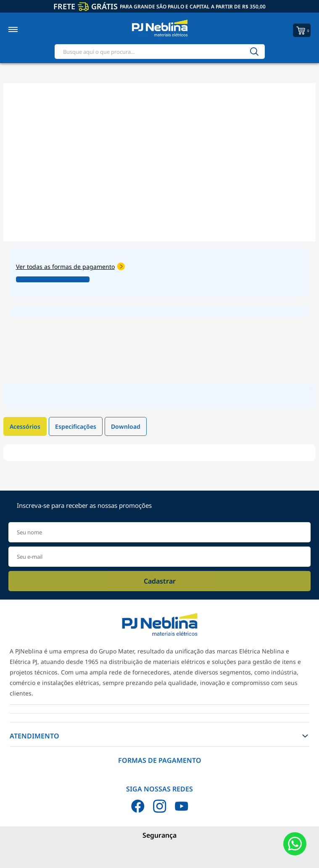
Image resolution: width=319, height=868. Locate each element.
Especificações (76, 426)
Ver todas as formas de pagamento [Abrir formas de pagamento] (70, 267)
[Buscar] (254, 52)
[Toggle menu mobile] (22, 29)
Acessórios (25, 426)
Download (126, 426)
